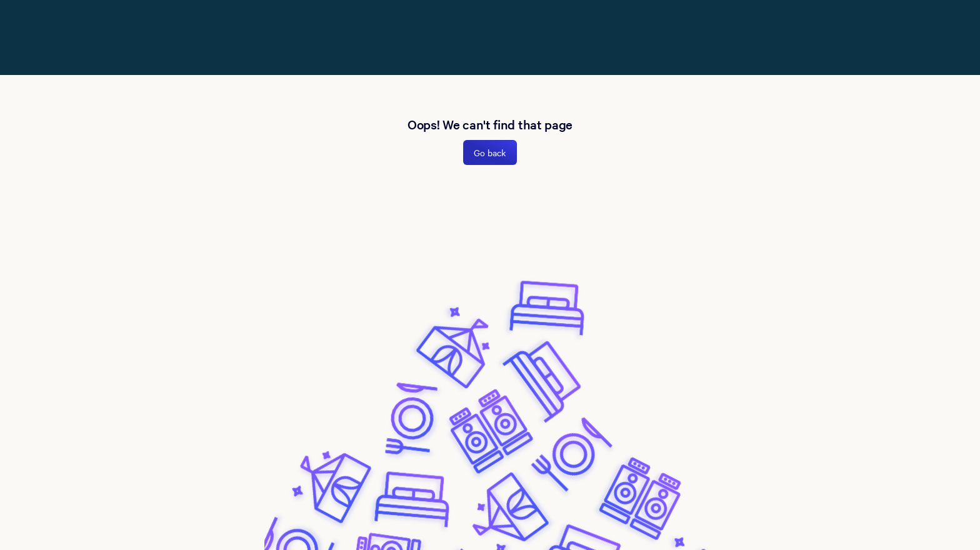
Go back (490, 152)
